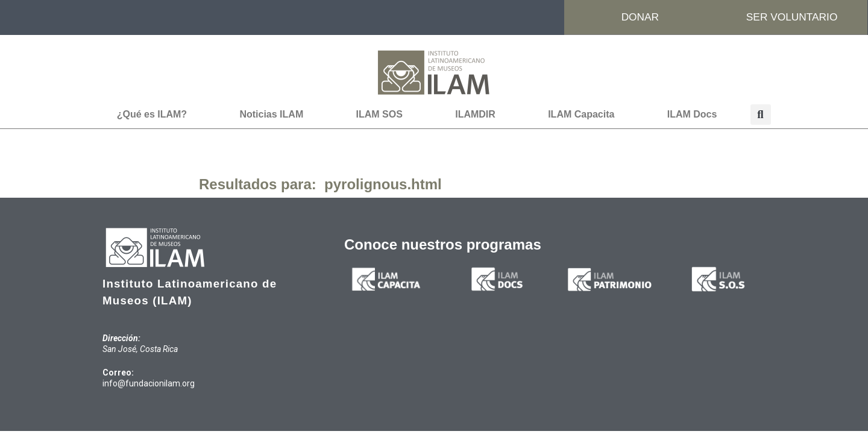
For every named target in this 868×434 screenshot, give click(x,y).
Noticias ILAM (271, 115)
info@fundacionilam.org (149, 384)
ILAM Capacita (581, 115)
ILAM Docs (692, 115)
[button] (761, 115)
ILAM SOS (379, 115)
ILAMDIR (475, 115)
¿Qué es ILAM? (152, 115)
